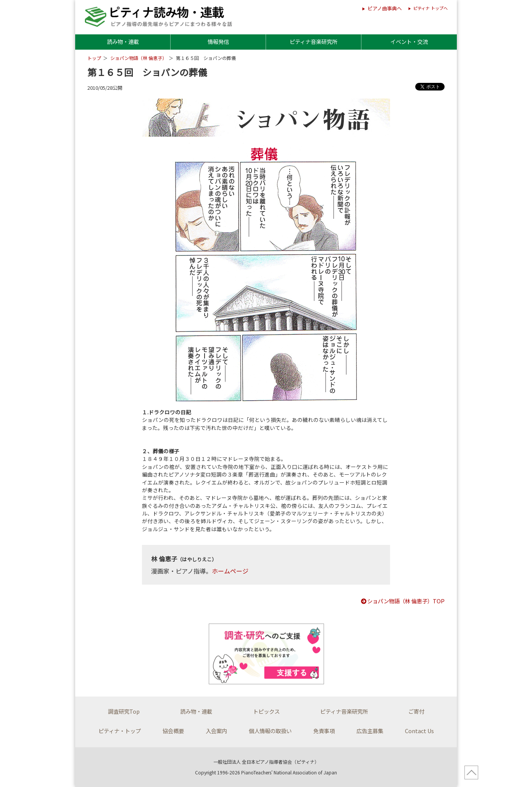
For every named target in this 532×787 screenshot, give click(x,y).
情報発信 (218, 41)
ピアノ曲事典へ (385, 8)
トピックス (266, 711)
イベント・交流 (409, 41)
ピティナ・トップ (120, 731)
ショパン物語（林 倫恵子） (139, 58)
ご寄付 (416, 711)
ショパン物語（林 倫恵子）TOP (402, 601)
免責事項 (324, 731)
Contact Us (419, 731)
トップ (94, 58)
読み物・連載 (123, 41)
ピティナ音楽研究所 (314, 41)
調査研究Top (124, 711)
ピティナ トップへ (430, 8)
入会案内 (216, 731)
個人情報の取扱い (270, 731)
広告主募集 (370, 731)
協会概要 (173, 731)
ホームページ (230, 571)
